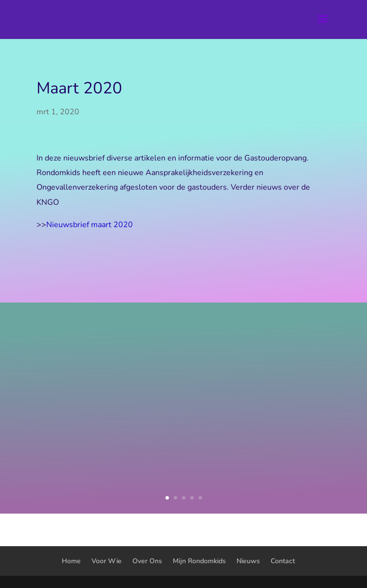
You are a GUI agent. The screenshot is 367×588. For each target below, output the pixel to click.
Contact (283, 561)
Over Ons (147, 561)
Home (71, 561)
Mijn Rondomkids (199, 561)
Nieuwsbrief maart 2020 (90, 225)
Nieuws (248, 561)
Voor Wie (107, 561)
